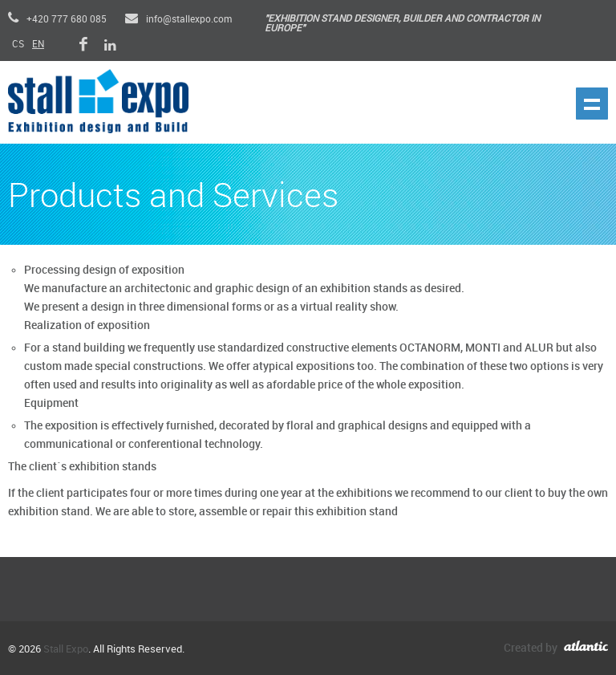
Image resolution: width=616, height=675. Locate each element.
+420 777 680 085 (57, 20)
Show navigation (592, 104)
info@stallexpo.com (178, 20)
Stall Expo (66, 649)
